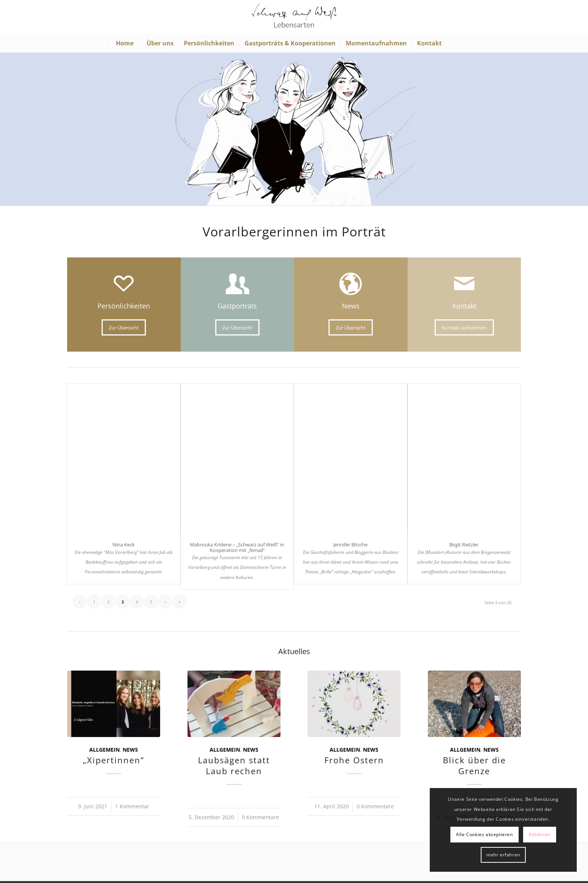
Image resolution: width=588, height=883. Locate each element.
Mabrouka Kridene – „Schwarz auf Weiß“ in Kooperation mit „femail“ (237, 547)
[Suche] (463, 43)
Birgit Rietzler (464, 545)
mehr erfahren (503, 855)
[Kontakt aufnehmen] (464, 328)
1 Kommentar (132, 806)
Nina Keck (124, 545)
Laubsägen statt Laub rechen (234, 766)
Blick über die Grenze (474, 766)
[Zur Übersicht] (124, 328)
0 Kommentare (260, 817)
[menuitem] (124, 43)
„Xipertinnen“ (114, 760)
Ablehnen (540, 834)
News (130, 750)
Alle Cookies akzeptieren (484, 834)
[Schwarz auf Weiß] (294, 17)
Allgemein (104, 750)
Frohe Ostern (354, 760)
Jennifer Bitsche (350, 545)
